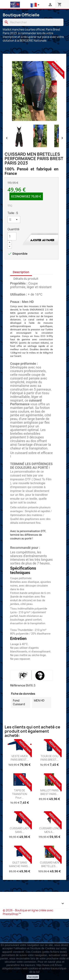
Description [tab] (21, 272)
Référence (18, 685)
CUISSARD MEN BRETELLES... (49, 864)
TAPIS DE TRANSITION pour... (20, 794)
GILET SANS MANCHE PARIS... (20, 864)
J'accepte (33, 977)
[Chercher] (33, 22)
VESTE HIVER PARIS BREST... (20, 758)
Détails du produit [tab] (26, 279)
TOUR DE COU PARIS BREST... (49, 758)
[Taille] (14, 220)
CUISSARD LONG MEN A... (49, 830)
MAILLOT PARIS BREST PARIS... (49, 792)
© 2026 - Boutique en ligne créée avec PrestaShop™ (28, 912)
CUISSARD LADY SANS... (20, 830)
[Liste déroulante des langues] (36, 5)
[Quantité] (12, 236)
